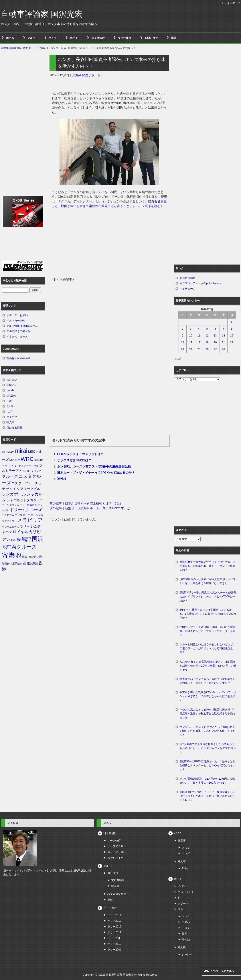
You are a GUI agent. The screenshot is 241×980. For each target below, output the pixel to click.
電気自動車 (118, 880)
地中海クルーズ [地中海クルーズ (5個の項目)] (19, 547)
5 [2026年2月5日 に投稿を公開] (207, 329)
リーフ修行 (114, 841)
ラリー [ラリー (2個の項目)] (25, 526)
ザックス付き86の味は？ (74, 460)
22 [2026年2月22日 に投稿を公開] (232, 342)
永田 (174, 38)
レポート (183, 904)
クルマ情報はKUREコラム (22, 326)
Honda (10, 390)
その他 (186, 939)
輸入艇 (182, 947)
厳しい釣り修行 (117, 852)
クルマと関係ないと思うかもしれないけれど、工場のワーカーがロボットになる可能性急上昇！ (207, 648)
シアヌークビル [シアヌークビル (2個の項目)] (29, 489)
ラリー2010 (114, 944)
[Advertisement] (109, 244)
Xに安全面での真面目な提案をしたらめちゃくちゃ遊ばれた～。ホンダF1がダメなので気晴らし (208, 748)
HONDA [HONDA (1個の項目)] (10, 452)
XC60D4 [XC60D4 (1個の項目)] (39, 460)
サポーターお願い (17, 315)
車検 (110, 900)
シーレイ (187, 955)
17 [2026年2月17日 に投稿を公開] (191, 342)
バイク (53, 38)
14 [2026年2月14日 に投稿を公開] (223, 336)
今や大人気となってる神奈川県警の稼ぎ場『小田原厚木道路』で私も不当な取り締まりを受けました (207, 714)
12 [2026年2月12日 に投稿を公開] (207, 336)
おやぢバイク (115, 858)
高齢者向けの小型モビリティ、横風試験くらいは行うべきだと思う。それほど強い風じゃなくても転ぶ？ (207, 796)
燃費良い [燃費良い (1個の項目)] (7, 563)
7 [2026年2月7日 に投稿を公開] (223, 329)
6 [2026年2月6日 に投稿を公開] (215, 329)
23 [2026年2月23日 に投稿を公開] (183, 349)
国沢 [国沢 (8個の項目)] (38, 539)
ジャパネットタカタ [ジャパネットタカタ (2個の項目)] (22, 500)
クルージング (186, 892)
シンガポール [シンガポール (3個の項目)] (14, 494)
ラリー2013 (114, 921)
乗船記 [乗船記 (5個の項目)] (24, 539)
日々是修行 (98, 38)
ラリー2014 (114, 915)
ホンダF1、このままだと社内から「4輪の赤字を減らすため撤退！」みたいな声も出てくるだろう (207, 731)
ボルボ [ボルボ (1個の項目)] (27, 515)
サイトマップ (232, 3)
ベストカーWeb (16, 321)
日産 (184, 934)
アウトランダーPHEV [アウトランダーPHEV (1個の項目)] (14, 466)
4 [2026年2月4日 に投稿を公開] (199, 329)
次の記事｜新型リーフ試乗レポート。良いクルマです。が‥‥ (93, 508)
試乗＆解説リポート (87, 75)
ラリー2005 (114, 950)
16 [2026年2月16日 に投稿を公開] (183, 342)
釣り (180, 898)
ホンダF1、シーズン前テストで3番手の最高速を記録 (94, 466)
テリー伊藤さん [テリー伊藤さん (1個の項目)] (28, 505)
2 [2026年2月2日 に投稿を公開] (183, 329)
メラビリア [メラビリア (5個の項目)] (30, 520)
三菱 (9, 401)
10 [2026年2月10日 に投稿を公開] (191, 336)
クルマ (31, 38)
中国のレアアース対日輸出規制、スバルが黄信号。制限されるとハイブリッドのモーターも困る (207, 631)
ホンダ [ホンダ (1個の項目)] (19, 515)
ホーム (10, 38)
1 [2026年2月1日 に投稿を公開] (232, 322)
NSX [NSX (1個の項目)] (12, 460)
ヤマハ (186, 922)
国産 (180, 909)
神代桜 (62, 479)
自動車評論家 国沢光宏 (42, 14)
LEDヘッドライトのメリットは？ (80, 454)
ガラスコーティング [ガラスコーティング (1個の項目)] (30, 471)
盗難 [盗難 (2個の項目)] (26, 563)
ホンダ (186, 853)
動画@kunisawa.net (18, 358)
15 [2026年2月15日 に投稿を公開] (232, 336)
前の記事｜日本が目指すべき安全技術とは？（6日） (86, 503)
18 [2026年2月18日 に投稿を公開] (199, 342)
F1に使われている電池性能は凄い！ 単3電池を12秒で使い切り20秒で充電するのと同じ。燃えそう (208, 666)
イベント (183, 886)
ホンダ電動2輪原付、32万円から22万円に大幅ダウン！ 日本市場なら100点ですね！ (207, 781)
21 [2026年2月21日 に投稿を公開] (223, 342)
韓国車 (115, 886)
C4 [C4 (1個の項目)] (4, 452)
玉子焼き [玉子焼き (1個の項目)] (17, 563)
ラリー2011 (114, 932)
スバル (10, 406)
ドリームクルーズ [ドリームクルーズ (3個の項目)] (26, 510)
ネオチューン (188, 289)
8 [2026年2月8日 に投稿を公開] (232, 329)
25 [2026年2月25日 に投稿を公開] (199, 349)
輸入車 (10, 422)
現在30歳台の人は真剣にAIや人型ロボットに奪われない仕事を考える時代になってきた (208, 581)
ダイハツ (12, 417)
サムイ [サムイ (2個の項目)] (11, 489)
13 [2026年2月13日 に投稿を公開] (215, 336)
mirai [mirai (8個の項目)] (21, 451)
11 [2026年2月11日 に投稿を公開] (199, 336)
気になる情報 (14, 428)
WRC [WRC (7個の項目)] (27, 459)
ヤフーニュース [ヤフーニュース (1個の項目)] (11, 527)
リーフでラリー (117, 846)
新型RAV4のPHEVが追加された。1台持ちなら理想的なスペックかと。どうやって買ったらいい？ (207, 765)
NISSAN (11, 385)
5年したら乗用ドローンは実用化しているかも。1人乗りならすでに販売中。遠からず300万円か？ (208, 614)
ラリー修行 (124, 38)
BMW (185, 869)
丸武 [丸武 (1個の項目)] (13, 540)
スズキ (10, 412)
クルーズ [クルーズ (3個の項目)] (10, 476)
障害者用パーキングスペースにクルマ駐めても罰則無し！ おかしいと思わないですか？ (207, 681)
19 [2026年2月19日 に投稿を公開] (207, 342)
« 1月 (178, 359)
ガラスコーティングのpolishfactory (200, 283)
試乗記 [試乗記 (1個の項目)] (34, 563)
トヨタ (186, 928)
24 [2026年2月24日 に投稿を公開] (191, 349)
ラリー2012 (114, 927)
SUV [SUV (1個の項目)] (18, 460)
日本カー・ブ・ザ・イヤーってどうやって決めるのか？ (96, 473)
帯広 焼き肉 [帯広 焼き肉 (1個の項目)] (29, 557)
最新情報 (113, 873)
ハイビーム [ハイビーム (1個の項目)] (8, 515)
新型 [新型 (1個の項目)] (40, 557)
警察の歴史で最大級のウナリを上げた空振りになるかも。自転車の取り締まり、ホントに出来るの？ (207, 566)
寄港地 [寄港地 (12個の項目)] (12, 555)
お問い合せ (151, 38)
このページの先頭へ (222, 971)
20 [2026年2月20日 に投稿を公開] (215, 342)
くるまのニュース (17, 336)
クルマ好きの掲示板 (18, 331)
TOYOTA (12, 380)
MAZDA (11, 396)
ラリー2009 (114, 938)
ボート (74, 38)
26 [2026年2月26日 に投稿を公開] (207, 349)
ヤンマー (187, 916)
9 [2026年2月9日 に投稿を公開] (183, 336)
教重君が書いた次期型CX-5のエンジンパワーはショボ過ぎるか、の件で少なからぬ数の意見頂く (208, 696)
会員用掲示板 (188, 278)
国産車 (182, 841)
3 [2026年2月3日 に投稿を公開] (191, 329)
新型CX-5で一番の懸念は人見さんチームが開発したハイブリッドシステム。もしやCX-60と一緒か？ (208, 597)
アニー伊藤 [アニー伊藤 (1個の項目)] (32, 466)
